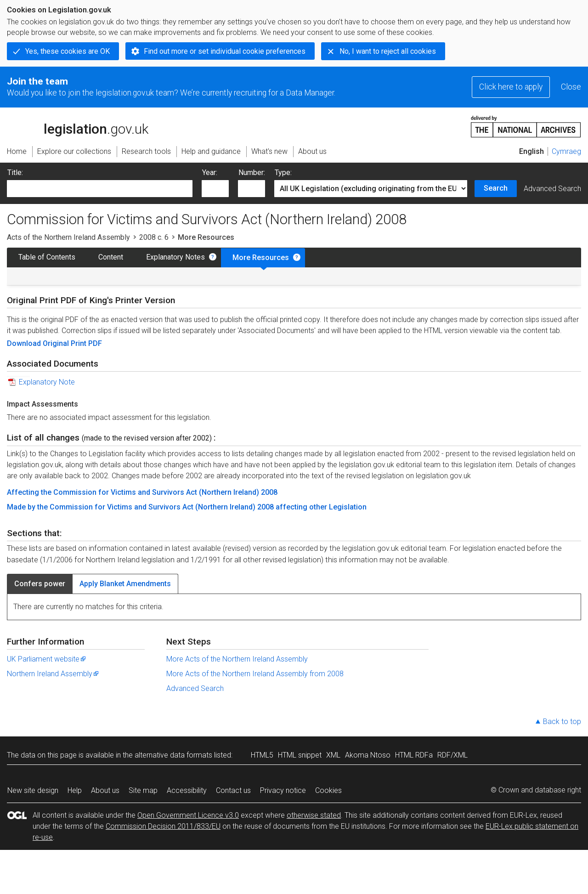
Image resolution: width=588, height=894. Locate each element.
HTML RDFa (414, 755)
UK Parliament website (47, 659)
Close (571, 87)
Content (111, 257)
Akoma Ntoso (368, 755)
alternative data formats (173, 755)
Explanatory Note (47, 382)
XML (333, 755)
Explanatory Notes (175, 257)
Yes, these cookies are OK (68, 51)
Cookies (328, 790)
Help (75, 790)
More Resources (261, 257)
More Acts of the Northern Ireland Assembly (237, 659)
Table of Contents (47, 257)
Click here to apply (511, 87)
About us (105, 790)
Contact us (233, 790)
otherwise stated (314, 815)
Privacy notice (283, 790)
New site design (33, 790)
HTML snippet (300, 755)
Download (25, 343)
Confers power (40, 584)
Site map (143, 790)
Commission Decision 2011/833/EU (163, 826)
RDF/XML (452, 755)
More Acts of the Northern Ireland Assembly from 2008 (255, 674)
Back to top (562, 721)
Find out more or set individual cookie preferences (225, 51)
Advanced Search (552, 189)
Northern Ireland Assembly (53, 674)
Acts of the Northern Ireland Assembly (68, 237)
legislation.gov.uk (78, 126)
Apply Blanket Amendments (125, 584)
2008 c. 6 (154, 237)
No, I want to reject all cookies (388, 51)
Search (496, 188)
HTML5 (262, 755)
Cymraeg (566, 151)
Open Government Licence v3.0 (188, 815)
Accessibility (187, 790)
